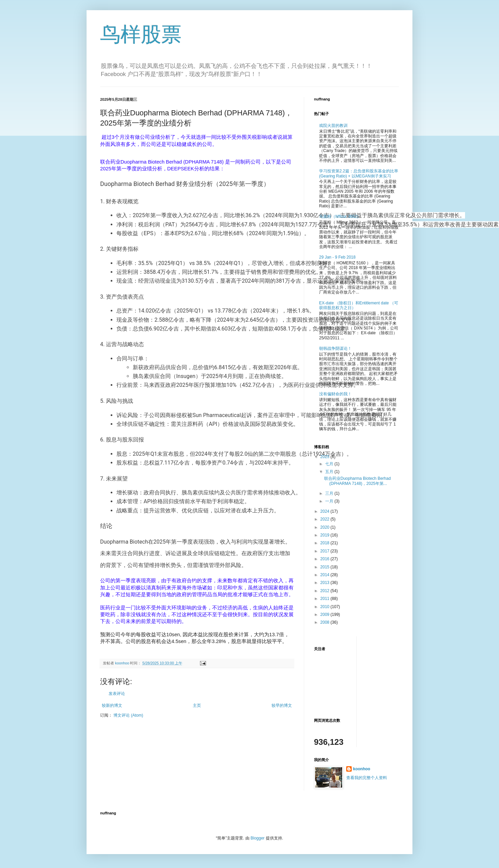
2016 (326, 559)
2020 (326, 527)
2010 (326, 607)
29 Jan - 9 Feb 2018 (337, 257)
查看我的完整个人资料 (367, 778)
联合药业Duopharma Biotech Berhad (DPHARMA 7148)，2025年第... (357, 481)
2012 (326, 591)
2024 (326, 511)
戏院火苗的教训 (333, 126)
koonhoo (362, 769)
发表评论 (117, 694)
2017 (326, 551)
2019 (326, 535)
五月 (330, 472)
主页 (197, 705)
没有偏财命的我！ (335, 394)
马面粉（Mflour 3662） (340, 216)
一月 (330, 501)
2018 (326, 543)
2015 (326, 567)
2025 (326, 457)
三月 (330, 493)
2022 (326, 519)
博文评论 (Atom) (128, 715)
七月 (330, 464)
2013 (326, 583)
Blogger (257, 838)
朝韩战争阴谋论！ (335, 348)
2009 (326, 615)
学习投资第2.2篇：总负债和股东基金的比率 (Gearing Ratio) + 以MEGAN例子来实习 (359, 173)
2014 (326, 575)
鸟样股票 (141, 34)
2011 (326, 599)
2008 (326, 622)
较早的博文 (282, 705)
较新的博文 (112, 705)
